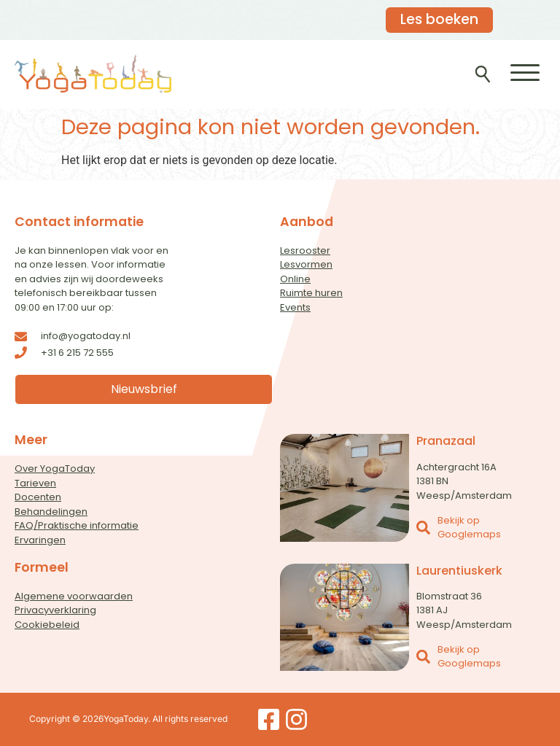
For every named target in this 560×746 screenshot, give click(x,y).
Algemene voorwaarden (74, 596)
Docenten (38, 497)
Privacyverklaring (55, 610)
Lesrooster (305, 250)
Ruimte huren (311, 293)
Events (295, 307)
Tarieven (35, 483)
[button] (525, 72)
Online (295, 279)
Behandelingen (51, 512)
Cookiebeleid (47, 625)
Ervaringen (40, 540)
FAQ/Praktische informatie (77, 525)
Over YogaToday (55, 469)
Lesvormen (306, 264)
